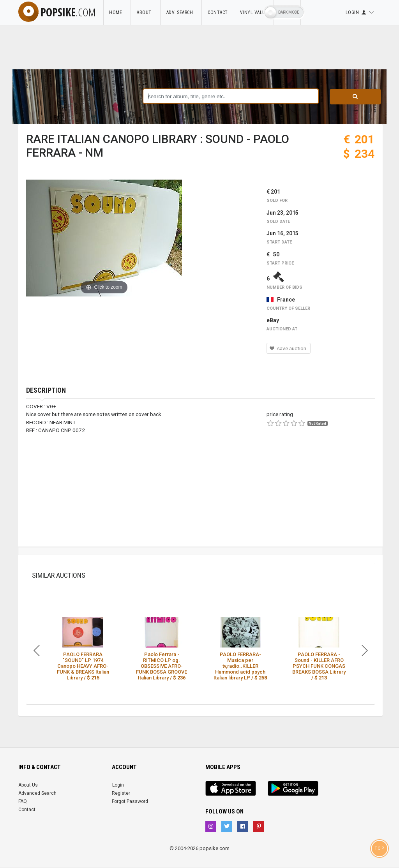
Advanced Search (37, 793)
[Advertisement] (321, 498)
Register (121, 793)
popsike (57, 12)
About (146, 12)
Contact (218, 12)
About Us (28, 785)
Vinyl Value (254, 12)
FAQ (23, 801)
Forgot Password (130, 801)
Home (117, 12)
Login (118, 785)
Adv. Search (181, 12)
